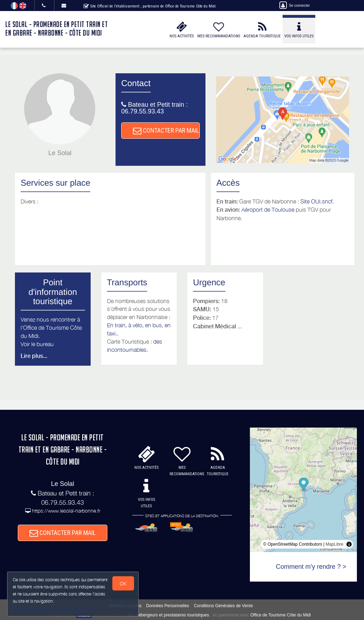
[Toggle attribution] (349, 544)
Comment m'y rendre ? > (311, 567)
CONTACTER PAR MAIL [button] (166, 130)
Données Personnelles (168, 606)
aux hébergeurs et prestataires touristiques (169, 615)
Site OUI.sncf (316, 201)
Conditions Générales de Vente (223, 606)
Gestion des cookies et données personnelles (54, 608)
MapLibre (334, 544)
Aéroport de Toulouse (268, 210)
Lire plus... (34, 356)
